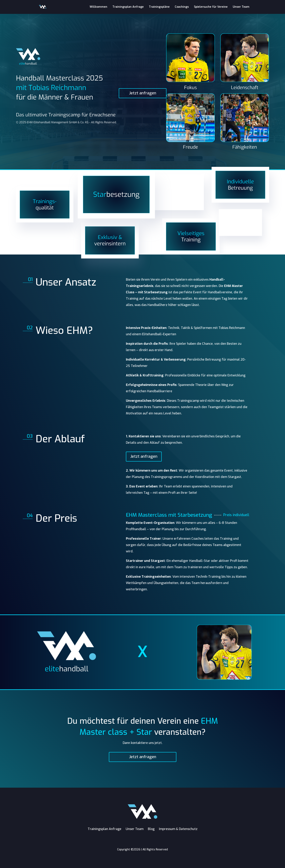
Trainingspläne (159, 7)
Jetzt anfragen (143, 93)
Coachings (182, 7)
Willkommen (98, 7)
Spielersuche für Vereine (211, 7)
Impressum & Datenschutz (178, 829)
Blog (151, 829)
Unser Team (241, 7)
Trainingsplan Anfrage (128, 7)
